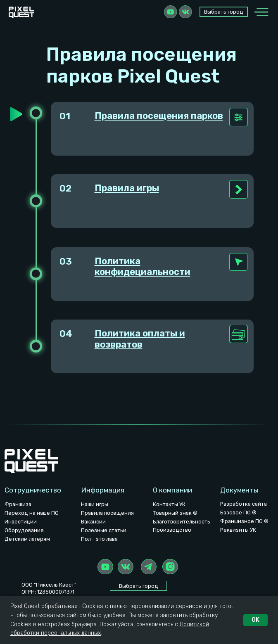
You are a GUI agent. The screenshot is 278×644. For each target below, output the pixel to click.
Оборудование (24, 530)
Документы (239, 490)
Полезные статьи (104, 530)
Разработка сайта (244, 504)
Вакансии (93, 522)
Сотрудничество (33, 490)
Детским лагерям (27, 539)
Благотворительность (182, 522)
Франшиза (18, 504)
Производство (172, 530)
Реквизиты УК (238, 530)
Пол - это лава (99, 539)
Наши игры (95, 504)
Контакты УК (169, 504)
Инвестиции (21, 522)
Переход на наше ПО (32, 513)
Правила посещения (107, 513)
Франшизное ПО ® (244, 521)
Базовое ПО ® (238, 513)
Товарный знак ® (175, 513)
